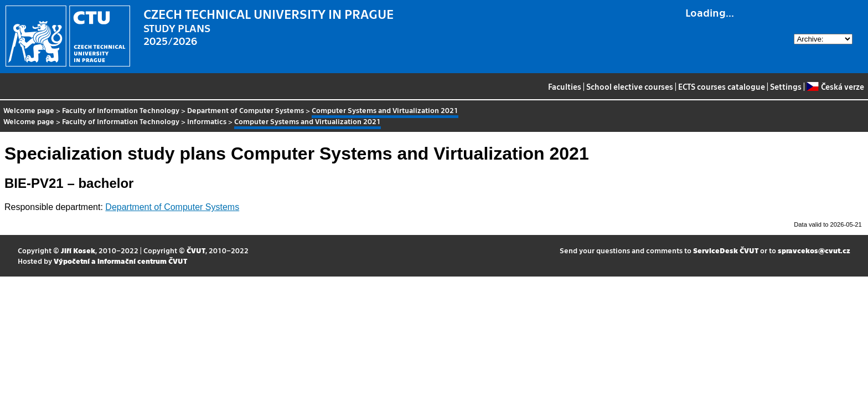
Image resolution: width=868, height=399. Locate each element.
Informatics (207, 121)
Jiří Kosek (78, 250)
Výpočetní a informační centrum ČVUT (120, 261)
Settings (786, 86)
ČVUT (196, 250)
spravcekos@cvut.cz (814, 250)
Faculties (565, 86)
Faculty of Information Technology (121, 110)
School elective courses (630, 86)
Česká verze (835, 86)
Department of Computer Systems (246, 110)
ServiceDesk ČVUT (726, 250)
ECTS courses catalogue (722, 86)
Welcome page (29, 110)
